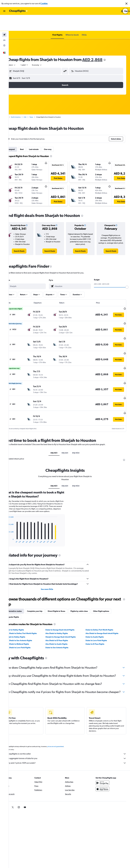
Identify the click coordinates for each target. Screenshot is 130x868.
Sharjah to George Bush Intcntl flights (66, 617)
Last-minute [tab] (43, 133)
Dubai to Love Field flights (99, 621)
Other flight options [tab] (110, 591)
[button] (126, 4)
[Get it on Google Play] (105, 771)
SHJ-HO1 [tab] (58, 431)
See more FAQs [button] (53, 569)
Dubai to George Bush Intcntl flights (66, 610)
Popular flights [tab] (22, 597)
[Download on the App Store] (105, 777)
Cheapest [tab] (20, 133)
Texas (40, 101)
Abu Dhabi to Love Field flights (27, 628)
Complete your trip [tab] (43, 591)
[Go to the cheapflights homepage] (19, 11)
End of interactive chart (15, 521)
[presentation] (113, 44)
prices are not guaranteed (64, 735)
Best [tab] (31, 133)
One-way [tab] (56, 133)
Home (15, 101)
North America (25, 101)
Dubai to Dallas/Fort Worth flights (102, 610)
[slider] (127, 274)
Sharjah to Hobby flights (24, 617)
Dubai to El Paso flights (98, 624)
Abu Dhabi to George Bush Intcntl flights (105, 614)
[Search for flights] (4, 19)
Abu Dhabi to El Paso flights (63, 621)
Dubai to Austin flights (98, 617)
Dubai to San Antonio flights (63, 628)
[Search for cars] (4, 24)
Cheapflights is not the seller (71, 742)
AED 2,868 (101, 44)
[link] (27, 238)
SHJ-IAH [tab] (69, 431)
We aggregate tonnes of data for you (71, 747)
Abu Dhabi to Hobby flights (62, 614)
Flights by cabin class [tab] (88, 591)
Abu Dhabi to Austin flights (62, 624)
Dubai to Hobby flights (23, 610)
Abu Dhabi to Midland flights (26, 624)
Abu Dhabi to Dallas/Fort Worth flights (30, 614)
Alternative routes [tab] (23, 591)
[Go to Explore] (4, 29)
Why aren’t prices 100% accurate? (71, 751)
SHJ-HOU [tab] (80, 431)
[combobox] (21, 49)
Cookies (44, 3)
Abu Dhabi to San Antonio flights (27, 621)
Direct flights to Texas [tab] (65, 591)
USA (34, 101)
